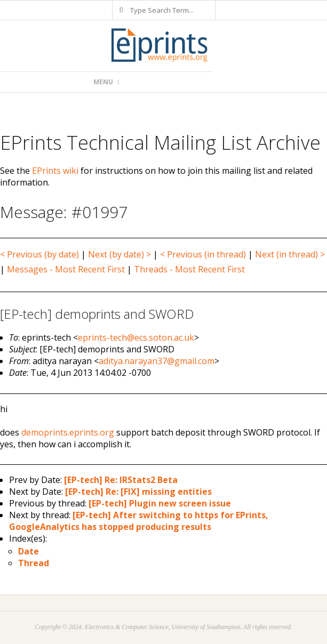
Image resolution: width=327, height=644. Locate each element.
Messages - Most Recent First (66, 269)
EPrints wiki (55, 171)
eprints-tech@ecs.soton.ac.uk (136, 337)
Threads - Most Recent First (189, 269)
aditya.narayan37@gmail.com (157, 361)
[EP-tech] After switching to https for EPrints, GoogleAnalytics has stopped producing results (139, 521)
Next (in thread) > (290, 254)
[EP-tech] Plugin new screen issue (160, 503)
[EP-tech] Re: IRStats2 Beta (121, 480)
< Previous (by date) (39, 254)
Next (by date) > (119, 254)
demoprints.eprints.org (68, 432)
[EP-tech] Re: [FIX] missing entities (138, 492)
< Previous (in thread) (203, 254)
